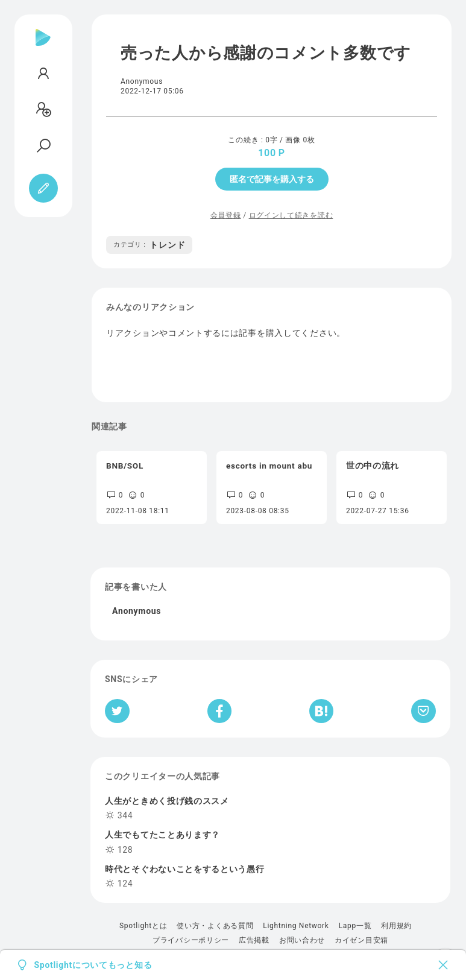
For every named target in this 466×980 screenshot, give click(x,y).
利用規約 (396, 926)
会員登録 (226, 215)
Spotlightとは (143, 926)
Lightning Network (296, 926)
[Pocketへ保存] (423, 711)
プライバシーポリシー (191, 940)
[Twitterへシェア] (117, 711)
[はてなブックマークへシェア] (321, 711)
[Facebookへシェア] (220, 711)
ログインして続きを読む (291, 215)
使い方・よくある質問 (215, 926)
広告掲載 (254, 940)
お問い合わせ (302, 940)
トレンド (149, 245)
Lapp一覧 (355, 926)
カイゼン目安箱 (361, 940)
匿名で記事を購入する (272, 179)
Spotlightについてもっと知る (93, 965)
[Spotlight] (43, 47)
